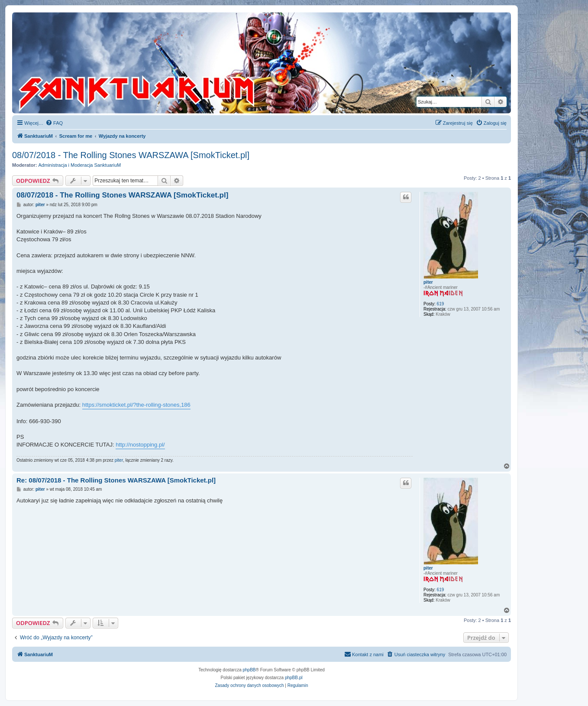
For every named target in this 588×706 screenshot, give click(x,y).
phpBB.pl (294, 678)
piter (428, 282)
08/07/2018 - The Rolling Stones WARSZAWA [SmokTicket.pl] (131, 155)
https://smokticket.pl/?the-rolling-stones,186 (136, 405)
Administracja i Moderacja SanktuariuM (80, 165)
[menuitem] (54, 123)
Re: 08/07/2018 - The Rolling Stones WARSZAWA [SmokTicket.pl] (116, 480)
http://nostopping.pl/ (140, 445)
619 (441, 304)
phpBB (249, 670)
